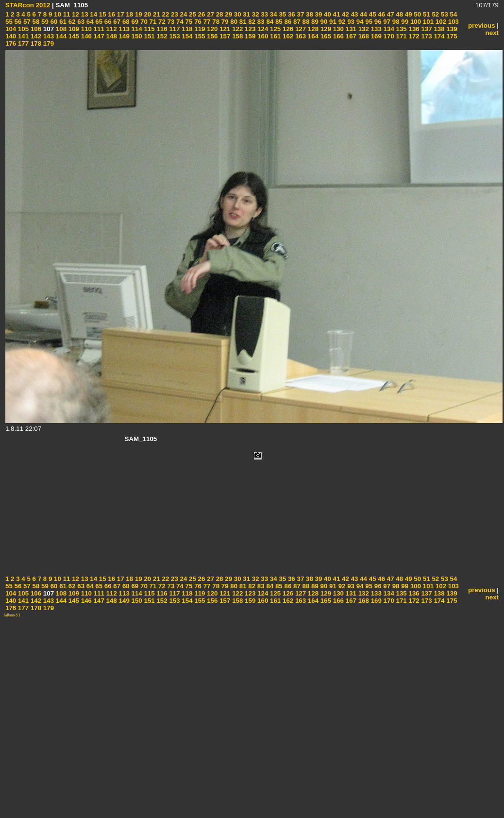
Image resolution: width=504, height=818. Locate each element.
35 (282, 14)
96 (377, 22)
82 (251, 22)
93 (350, 22)
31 (246, 14)
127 (300, 29)
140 (11, 36)
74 (179, 22)
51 (426, 14)
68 (125, 22)
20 (147, 14)
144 (60, 36)
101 (427, 22)
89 (314, 22)
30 (237, 14)
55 (9, 22)
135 (401, 29)
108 (60, 29)
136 (413, 29)
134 (388, 29)
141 (22, 36)
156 (212, 36)
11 (66, 14)
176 (11, 43)
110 (85, 29)
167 (350, 36)
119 (199, 29)
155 (199, 36)
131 (350, 29)
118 (186, 29)
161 (274, 36)
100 (415, 22)
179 (48, 43)
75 (188, 22)
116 (161, 29)
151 (149, 36)
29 (228, 14)
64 (89, 22)
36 (291, 14)
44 (362, 14)
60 (53, 22)
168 (363, 36)
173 (426, 36)
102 (440, 22)
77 (206, 22)
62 (71, 22)
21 (156, 14)
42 (344, 14)
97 (386, 22)
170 (388, 36)
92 (341, 22)
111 (98, 29)
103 (453, 22)
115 (149, 29)
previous (482, 26)
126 (287, 29)
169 (375, 36)
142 (35, 36)
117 (174, 29)
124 (262, 29)
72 (161, 22)
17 (120, 14)
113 (123, 29)
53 (444, 14)
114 (136, 29)
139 (451, 29)
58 (35, 22)
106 (35, 29)
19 (138, 14)
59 (44, 22)
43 (354, 14)
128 (312, 29)
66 (107, 22)
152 (161, 36)
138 (438, 29)
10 (57, 14)
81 (242, 22)
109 (73, 29)
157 (224, 36)
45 (372, 14)
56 (17, 22)
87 (296, 22)
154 (186, 36)
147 (98, 36)
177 (22, 43)
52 (435, 14)
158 (236, 36)
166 (337, 36)
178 (35, 43)
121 (224, 29)
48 (399, 14)
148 (111, 36)
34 (273, 14)
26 (201, 14)
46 (381, 14)
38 (309, 14)
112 (111, 29)
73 (170, 22)
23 (174, 14)
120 (212, 29)
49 (408, 14)
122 (236, 29)
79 (224, 22)
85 (278, 22)
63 (80, 22)
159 (249, 36)
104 (11, 29)
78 (215, 22)
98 (395, 22)
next (492, 33)
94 (359, 22)
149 (123, 36)
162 (287, 36)
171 (401, 36)
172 (413, 36)
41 (336, 14)
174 (438, 36)
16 (111, 14)
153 (174, 36)
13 (84, 14)
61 (62, 22)
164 (312, 36)
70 (143, 22)
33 (264, 14)
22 (165, 14)
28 (219, 14)
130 (337, 29)
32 (255, 14)
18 (129, 14)
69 (134, 22)
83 (260, 22)
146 (85, 36)
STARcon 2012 (28, 5)
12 (75, 14)
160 (262, 36)
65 (98, 22)
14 (93, 14)
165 (325, 36)
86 (287, 22)
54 (453, 14)
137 (426, 29)
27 (210, 14)
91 (332, 22)
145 (73, 36)
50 (417, 14)
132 (363, 29)
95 (368, 22)
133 (375, 29)
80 (233, 22)
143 (48, 36)
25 (192, 14)
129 (325, 29)
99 (404, 22)
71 (152, 22)
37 (300, 14)
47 (390, 14)
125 (274, 29)
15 (102, 14)
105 (22, 29)
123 (249, 29)
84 (269, 22)
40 (327, 14)
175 (451, 36)
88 (305, 22)
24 (183, 14)
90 (323, 22)
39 (318, 14)
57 (26, 22)
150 (136, 36)
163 (300, 36)
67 (116, 22)
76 (197, 22)
